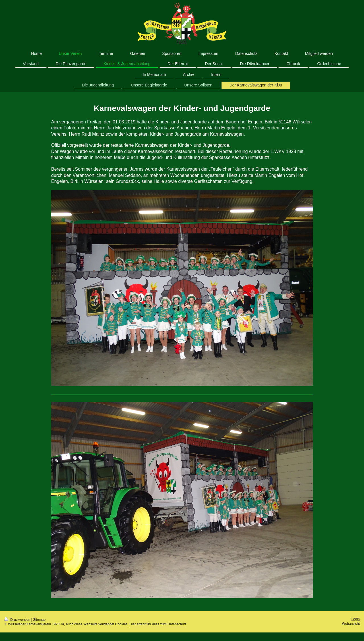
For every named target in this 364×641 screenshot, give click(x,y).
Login (356, 619)
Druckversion (18, 620)
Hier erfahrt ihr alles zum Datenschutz (158, 624)
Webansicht (351, 624)
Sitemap (39, 620)
